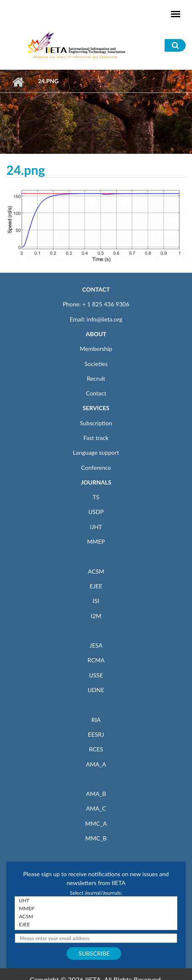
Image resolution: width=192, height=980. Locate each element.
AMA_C (96, 808)
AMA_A (96, 764)
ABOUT (96, 334)
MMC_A (96, 823)
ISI (96, 601)
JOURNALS (96, 482)
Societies (96, 364)
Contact (96, 393)
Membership (96, 349)
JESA (96, 645)
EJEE (96, 586)
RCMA (96, 660)
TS (96, 497)
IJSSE (96, 675)
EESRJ (96, 734)
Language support (96, 452)
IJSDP (96, 512)
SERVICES (96, 408)
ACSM (96, 571)
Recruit (96, 378)
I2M (96, 616)
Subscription (96, 423)
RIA (96, 720)
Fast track (96, 438)
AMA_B (96, 794)
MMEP (96, 541)
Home (18, 82)
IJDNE (96, 690)
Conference (96, 468)
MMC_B (96, 838)
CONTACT (96, 289)
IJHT (96, 527)
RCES (96, 749)
